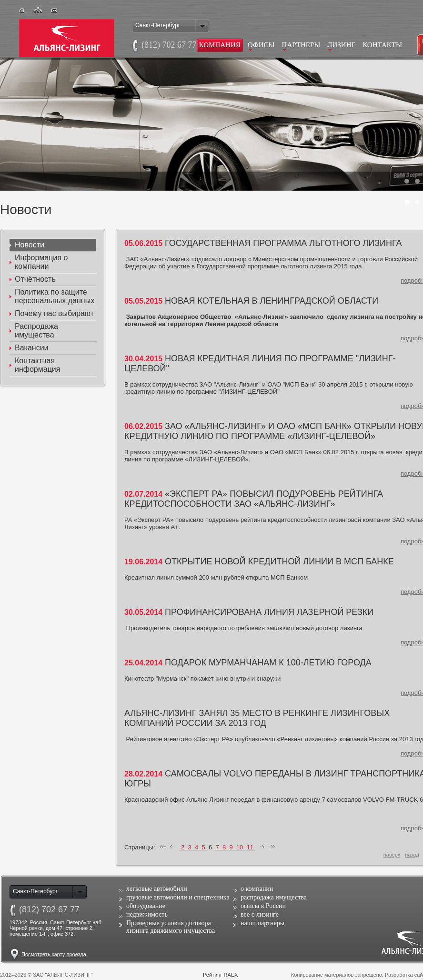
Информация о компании (41, 262)
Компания (220, 45)
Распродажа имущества (36, 331)
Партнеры (301, 45)
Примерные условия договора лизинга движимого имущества (171, 927)
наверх (392, 855)
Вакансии (32, 348)
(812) (49, 909)
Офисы (261, 45)
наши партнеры (262, 923)
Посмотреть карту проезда (54, 954)
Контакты (382, 45)
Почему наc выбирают (54, 313)
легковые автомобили (157, 889)
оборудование (146, 906)
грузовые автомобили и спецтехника (178, 897)
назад (412, 855)
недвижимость (147, 914)
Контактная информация (37, 365)
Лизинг (341, 45)
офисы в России (263, 906)
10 (240, 847)
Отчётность (35, 279)
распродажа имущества (274, 897)
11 (250, 847)
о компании (257, 889)
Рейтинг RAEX (220, 975)
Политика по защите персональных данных (55, 296)
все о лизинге (260, 914)
